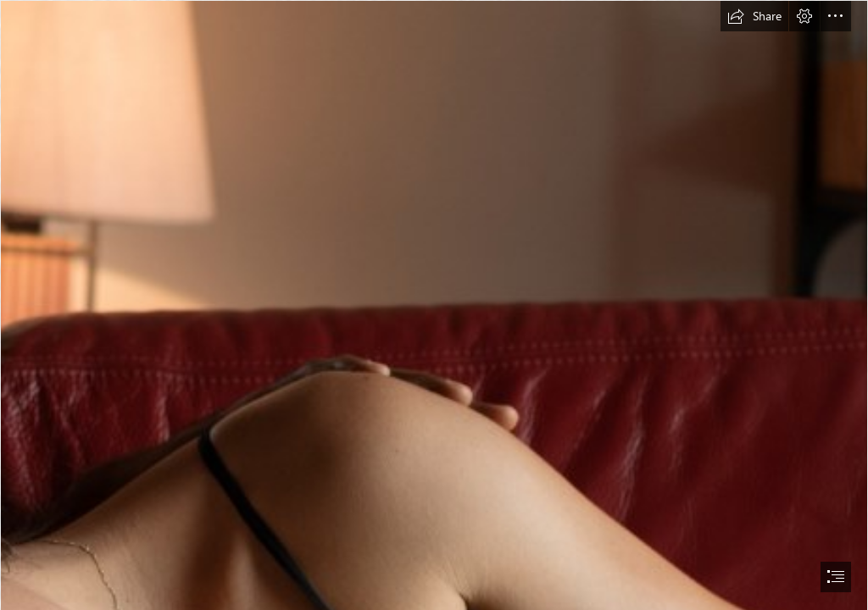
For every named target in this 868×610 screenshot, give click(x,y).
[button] (754, 16)
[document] (434, 305)
